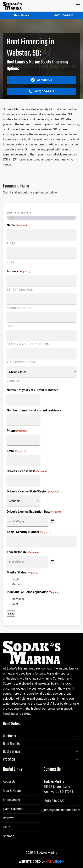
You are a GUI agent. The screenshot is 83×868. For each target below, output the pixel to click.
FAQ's (7, 827)
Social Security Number (29, 532)
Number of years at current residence (33, 390)
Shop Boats (21, 15)
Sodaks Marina (54, 782)
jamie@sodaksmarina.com (62, 810)
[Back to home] (12, 6)
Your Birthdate (23, 552)
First (11, 244)
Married (17, 584)
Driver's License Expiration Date (35, 512)
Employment (11, 800)
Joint (15, 604)
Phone (17, 431)
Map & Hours (12, 791)
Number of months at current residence (34, 410)
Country (14, 381)
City (10, 326)
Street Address (20, 290)
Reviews (9, 818)
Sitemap (9, 836)
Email (17, 451)
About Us (9, 782)
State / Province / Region (28, 344)
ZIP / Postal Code (21, 362)
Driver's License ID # (27, 471)
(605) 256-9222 (54, 801)
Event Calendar (13, 809)
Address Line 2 (19, 308)
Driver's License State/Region (33, 492)
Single (16, 579)
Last (11, 262)
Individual (18, 599)
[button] (78, 6)
